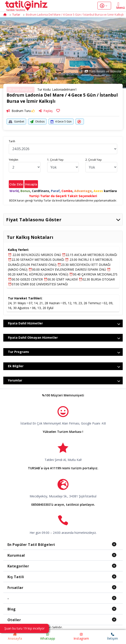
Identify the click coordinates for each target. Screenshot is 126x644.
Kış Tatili (16, 577)
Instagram (81, 637)
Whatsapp (48, 637)
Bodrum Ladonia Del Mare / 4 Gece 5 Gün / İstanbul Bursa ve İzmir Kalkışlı (75, 14)
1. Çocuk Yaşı (55, 160)
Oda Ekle (16, 184)
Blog (12, 609)
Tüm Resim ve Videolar (103, 71)
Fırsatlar (15, 588)
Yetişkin (13, 160)
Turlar (16, 14)
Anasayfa (15, 637)
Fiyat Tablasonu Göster (63, 220)
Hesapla (31, 184)
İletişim (113, 637)
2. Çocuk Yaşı (94, 160)
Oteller (14, 620)
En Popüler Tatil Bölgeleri (31, 545)
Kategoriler (18, 566)
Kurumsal (16, 555)
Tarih (12, 141)
